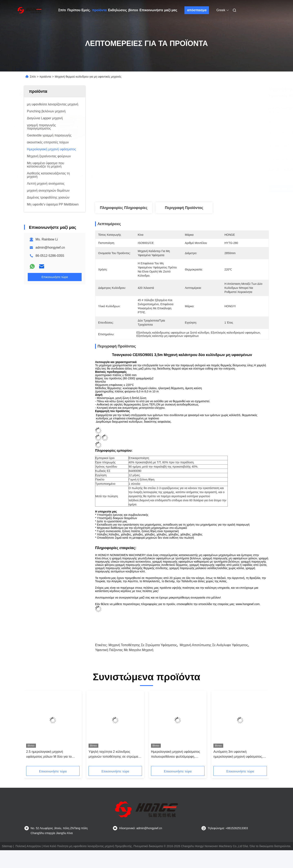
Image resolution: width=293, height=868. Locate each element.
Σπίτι (62, 10)
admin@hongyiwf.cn (50, 247)
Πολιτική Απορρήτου (28, 846)
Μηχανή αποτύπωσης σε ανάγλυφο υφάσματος (214, 645)
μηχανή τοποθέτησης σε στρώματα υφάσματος (143, 645)
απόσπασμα (197, 10)
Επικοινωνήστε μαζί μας (158, 10)
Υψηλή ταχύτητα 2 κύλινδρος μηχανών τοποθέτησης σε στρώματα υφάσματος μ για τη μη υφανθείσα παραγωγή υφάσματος (115, 755)
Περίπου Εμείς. (79, 10)
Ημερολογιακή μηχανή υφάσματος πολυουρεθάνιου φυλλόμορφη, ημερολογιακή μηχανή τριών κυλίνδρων (176, 755)
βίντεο (133, 10)
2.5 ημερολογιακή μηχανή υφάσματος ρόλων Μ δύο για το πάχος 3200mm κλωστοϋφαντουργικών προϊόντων (51, 755)
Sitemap (7, 846)
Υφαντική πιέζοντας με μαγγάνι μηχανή (124, 650)
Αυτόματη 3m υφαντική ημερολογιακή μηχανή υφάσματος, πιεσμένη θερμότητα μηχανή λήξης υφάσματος (238, 755)
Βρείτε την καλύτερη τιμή (212, 189)
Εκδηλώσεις (118, 10)
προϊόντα (99, 10)
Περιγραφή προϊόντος (184, 208)
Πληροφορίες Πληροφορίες (124, 208)
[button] (34, 730)
